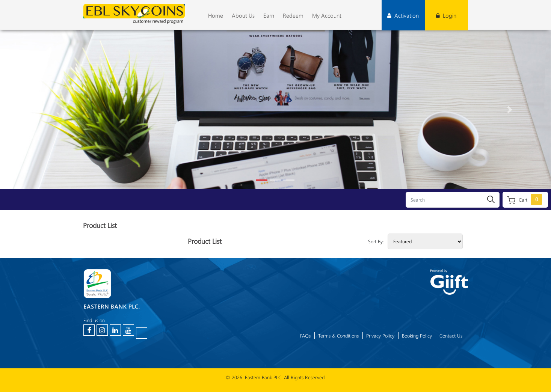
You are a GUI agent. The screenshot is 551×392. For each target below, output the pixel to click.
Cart (525, 199)
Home (216, 15)
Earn (269, 15)
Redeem (293, 15)
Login (446, 15)
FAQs (305, 336)
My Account (327, 15)
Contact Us (451, 336)
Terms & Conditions (338, 336)
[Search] (453, 200)
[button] (41, 110)
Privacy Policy (380, 336)
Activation (403, 15)
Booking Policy (417, 336)
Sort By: (376, 241)
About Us (243, 15)
